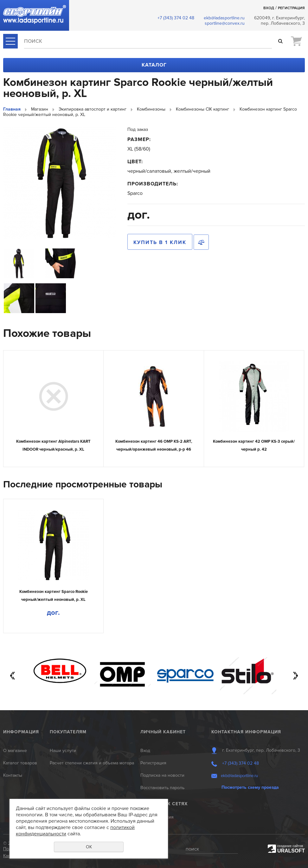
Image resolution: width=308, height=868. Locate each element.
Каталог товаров (20, 763)
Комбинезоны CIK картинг (202, 109)
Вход (269, 8)
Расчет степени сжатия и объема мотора (92, 763)
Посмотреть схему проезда (250, 787)
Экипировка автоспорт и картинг (93, 109)
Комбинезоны (151, 109)
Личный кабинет (163, 732)
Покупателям (68, 732)
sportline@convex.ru (225, 23)
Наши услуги (63, 751)
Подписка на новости (162, 775)
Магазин (40, 109)
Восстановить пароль (162, 788)
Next (295, 676)
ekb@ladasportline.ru (224, 18)
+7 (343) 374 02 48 (176, 18)
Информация (21, 732)
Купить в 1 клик (160, 242)
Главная (12, 109)
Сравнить (201, 242)
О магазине (15, 751)
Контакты (13, 775)
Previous (13, 676)
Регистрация (291, 8)
